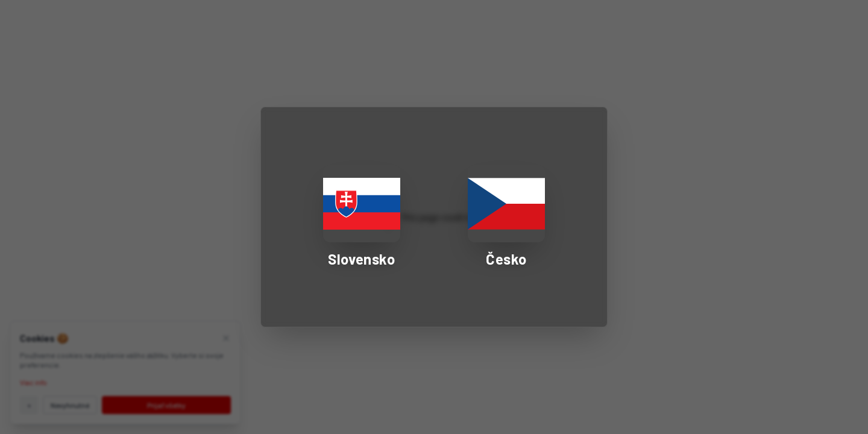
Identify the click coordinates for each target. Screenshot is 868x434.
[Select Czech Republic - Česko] (506, 217)
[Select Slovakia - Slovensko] (362, 217)
